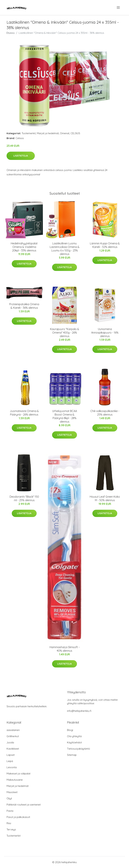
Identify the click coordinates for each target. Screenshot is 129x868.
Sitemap (72, 755)
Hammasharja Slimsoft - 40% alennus (65, 649)
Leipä (10, 761)
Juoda (10, 742)
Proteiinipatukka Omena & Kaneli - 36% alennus (24, 306)
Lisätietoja (21, 156)
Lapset (11, 755)
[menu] (119, 8)
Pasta (10, 811)
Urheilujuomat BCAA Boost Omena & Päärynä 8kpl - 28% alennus (65, 416)
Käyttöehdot (74, 742)
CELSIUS (75, 133)
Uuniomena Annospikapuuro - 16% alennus (105, 333)
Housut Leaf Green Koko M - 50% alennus (105, 498)
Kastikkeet (13, 749)
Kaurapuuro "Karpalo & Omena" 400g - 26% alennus (65, 333)
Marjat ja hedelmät (48, 133)
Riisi (9, 823)
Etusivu (11, 33)
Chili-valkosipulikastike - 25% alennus (105, 413)
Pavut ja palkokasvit (18, 817)
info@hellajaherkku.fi (79, 711)
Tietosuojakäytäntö (79, 749)
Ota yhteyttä (74, 736)
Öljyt (9, 798)
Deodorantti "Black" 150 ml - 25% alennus (24, 498)
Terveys (11, 829)
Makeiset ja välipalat (18, 774)
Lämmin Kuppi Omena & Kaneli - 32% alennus (105, 245)
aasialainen (13, 730)
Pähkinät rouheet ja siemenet (24, 805)
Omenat (65, 133)
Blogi (70, 730)
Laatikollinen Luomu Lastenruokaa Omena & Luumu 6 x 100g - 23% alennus (65, 249)
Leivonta (12, 767)
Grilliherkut (13, 736)
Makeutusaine (15, 780)
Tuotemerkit (29, 133)
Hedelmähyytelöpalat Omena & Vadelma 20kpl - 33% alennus (24, 247)
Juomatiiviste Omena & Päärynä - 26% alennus (24, 413)
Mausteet (12, 792)
